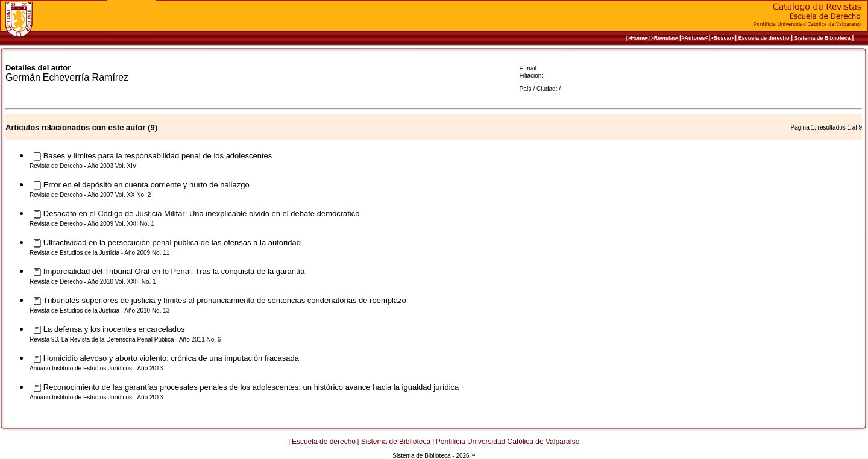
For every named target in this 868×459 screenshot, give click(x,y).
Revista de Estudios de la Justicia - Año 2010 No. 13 (99, 311)
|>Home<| (639, 38)
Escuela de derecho (764, 38)
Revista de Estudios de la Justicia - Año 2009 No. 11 (99, 253)
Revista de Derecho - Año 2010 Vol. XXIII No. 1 (93, 282)
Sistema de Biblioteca (822, 38)
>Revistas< (665, 38)
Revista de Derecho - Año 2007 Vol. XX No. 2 (90, 195)
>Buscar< (722, 38)
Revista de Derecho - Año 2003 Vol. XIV (83, 166)
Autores (695, 38)
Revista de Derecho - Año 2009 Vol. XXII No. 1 (92, 224)
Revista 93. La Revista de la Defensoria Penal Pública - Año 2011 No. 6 (125, 339)
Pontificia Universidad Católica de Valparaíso (508, 442)
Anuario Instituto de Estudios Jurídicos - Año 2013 (96, 368)
